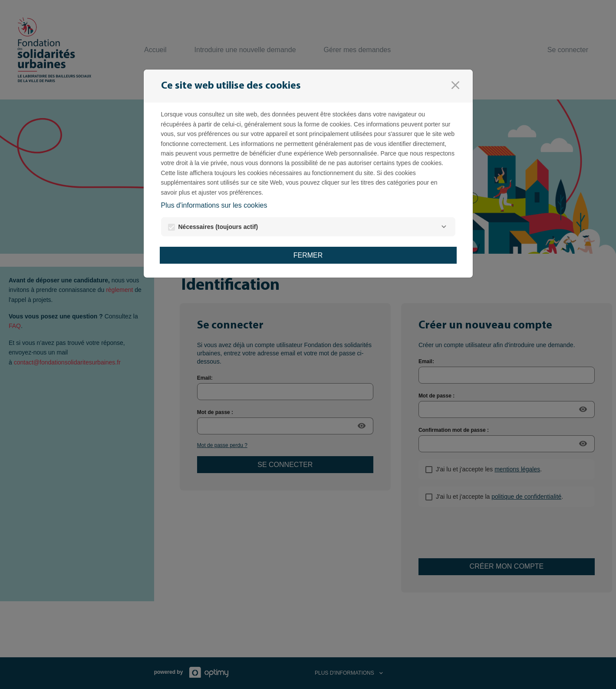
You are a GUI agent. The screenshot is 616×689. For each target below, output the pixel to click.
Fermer (308, 255)
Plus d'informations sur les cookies (214, 205)
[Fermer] (455, 85)
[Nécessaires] (444, 227)
